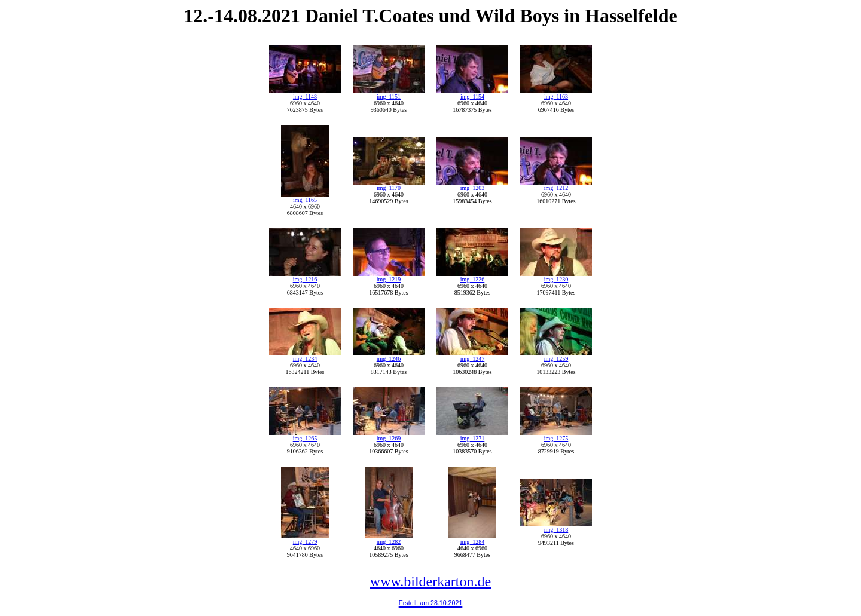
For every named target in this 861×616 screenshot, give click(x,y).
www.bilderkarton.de (430, 581)
